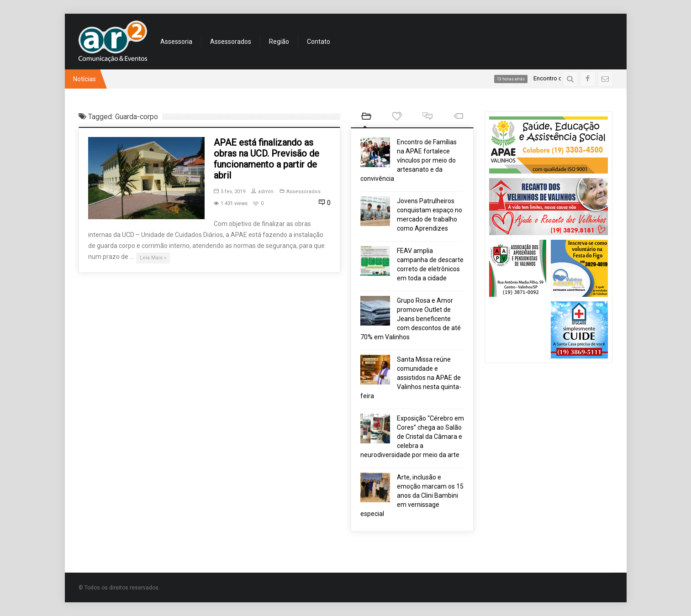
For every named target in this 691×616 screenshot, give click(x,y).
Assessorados (231, 42)
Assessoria (176, 42)
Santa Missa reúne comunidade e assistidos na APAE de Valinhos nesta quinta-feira (411, 378)
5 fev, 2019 (229, 192)
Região (279, 42)
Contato (319, 42)
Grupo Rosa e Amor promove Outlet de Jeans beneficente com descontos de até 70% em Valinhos (411, 319)
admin (262, 192)
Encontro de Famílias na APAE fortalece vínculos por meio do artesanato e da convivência (409, 160)
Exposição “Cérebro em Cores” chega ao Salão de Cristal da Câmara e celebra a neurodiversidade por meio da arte (412, 437)
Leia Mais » (153, 258)
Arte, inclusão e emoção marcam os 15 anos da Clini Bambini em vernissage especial (412, 495)
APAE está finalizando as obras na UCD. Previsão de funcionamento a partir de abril (266, 159)
